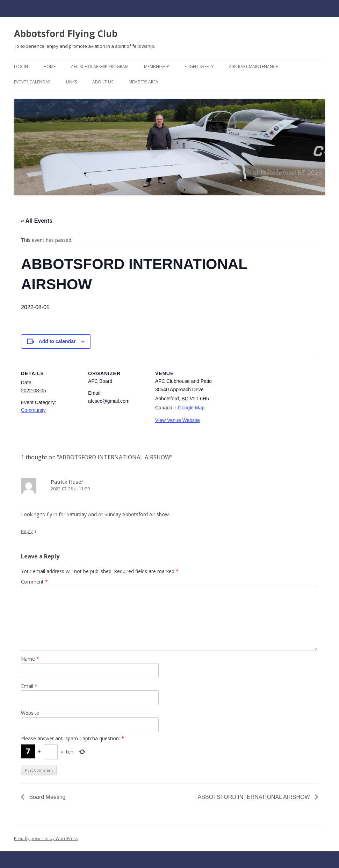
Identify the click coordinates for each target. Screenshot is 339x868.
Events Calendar (32, 82)
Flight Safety (199, 66)
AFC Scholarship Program (100, 66)
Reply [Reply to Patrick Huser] (27, 531)
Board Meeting (47, 797)
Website (30, 713)
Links (71, 82)
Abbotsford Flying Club (66, 34)
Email (29, 686)
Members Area (143, 82)
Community (33, 410)
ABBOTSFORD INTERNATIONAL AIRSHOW (255, 797)
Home (49, 66)
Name (30, 659)
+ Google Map (189, 408)
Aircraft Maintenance (253, 66)
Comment (34, 582)
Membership (157, 66)
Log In (21, 66)
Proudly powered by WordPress (46, 839)
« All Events (37, 221)
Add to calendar (57, 341)
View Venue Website (178, 420)
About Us (103, 82)
